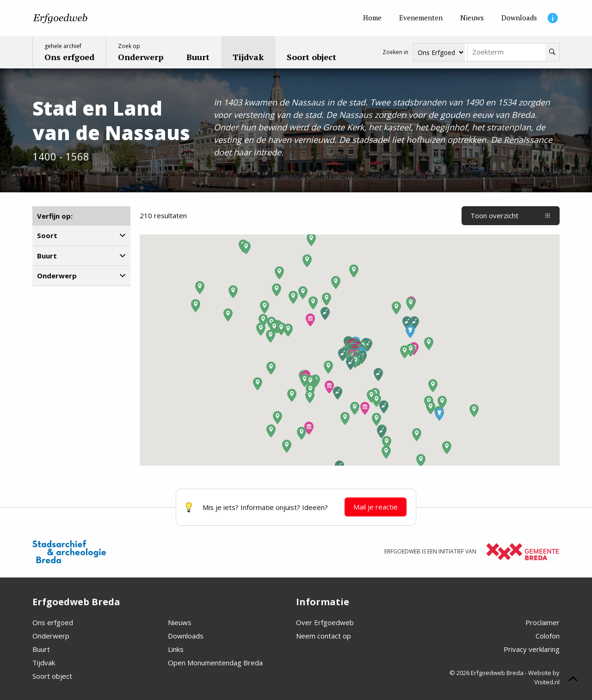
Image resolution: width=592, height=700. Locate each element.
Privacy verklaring (532, 649)
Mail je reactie (376, 507)
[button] (310, 320)
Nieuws (180, 622)
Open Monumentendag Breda (215, 663)
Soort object (52, 676)
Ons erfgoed (53, 622)
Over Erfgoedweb (325, 622)
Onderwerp (51, 636)
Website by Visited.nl (544, 677)
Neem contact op (324, 636)
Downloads (186, 636)
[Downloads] (519, 18)
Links (176, 649)
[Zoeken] (552, 52)
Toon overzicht (511, 215)
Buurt (41, 649)
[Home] (372, 18)
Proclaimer (543, 622)
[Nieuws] (472, 18)
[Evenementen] (421, 18)
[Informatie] (553, 18)
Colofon (548, 636)
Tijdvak (44, 663)
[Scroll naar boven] (573, 680)
